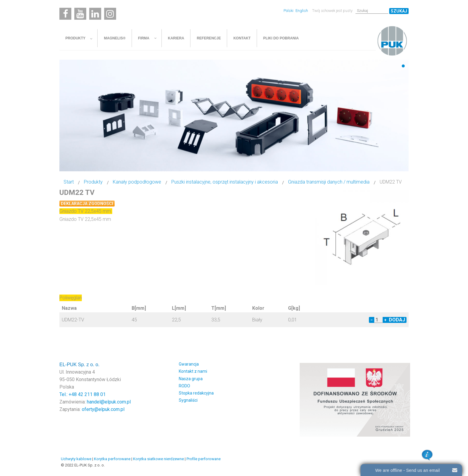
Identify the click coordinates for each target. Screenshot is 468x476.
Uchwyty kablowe (76, 459)
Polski (289, 11)
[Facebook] (65, 14)
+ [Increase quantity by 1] (385, 320)
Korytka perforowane (112, 459)
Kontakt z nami (193, 371)
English (302, 11)
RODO (184, 386)
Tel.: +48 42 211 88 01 (83, 394)
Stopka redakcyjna (196, 393)
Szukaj (399, 11)
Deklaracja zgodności (87, 204)
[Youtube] (80, 14)
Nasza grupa (191, 379)
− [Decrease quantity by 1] (372, 320)
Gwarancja (189, 364)
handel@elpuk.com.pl (109, 402)
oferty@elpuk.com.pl (103, 409)
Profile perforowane (204, 459)
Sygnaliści (188, 400)
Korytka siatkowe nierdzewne (158, 459)
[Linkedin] (95, 14)
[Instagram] (110, 14)
